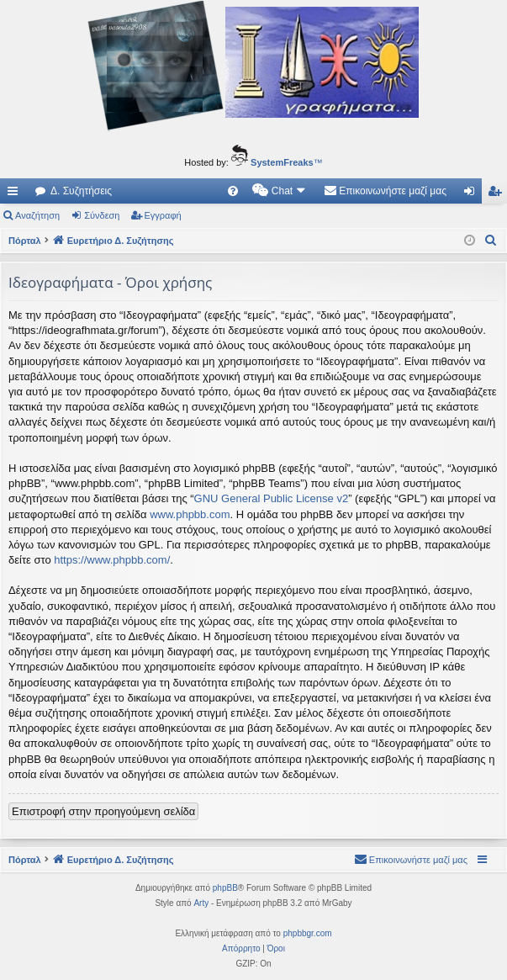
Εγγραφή (163, 215)
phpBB (225, 888)
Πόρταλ (25, 241)
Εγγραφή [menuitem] (498, 194)
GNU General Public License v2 (272, 498)
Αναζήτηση (37, 215)
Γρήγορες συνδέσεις (16, 194)
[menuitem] (233, 191)
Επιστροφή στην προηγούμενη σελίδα (103, 811)
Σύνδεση (102, 215)
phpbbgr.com (308, 933)
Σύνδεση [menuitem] (473, 194)
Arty (201, 903)
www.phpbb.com (190, 514)
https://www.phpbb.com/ (112, 560)
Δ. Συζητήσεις (81, 191)
